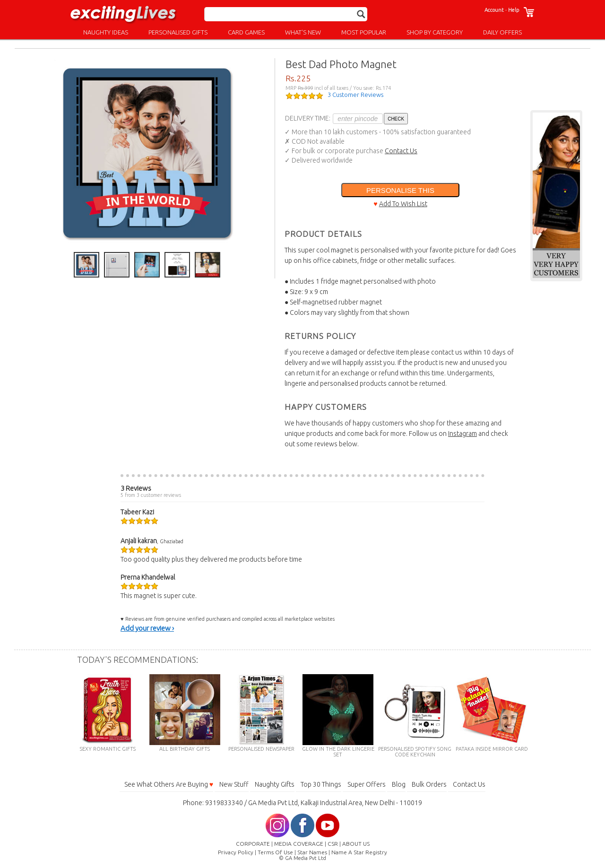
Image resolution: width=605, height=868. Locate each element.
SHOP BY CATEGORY (435, 32)
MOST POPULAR (364, 32)
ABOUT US (356, 844)
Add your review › (147, 628)
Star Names (312, 852)
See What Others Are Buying (169, 784)
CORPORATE (253, 844)
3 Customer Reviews (355, 95)
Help (514, 10)
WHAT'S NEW (303, 32)
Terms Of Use (275, 852)
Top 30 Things (321, 784)
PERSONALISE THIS (400, 190)
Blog (399, 784)
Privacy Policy (236, 852)
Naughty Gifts (275, 784)
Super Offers (367, 784)
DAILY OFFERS (502, 32)
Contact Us (401, 151)
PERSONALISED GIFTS (178, 32)
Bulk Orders (429, 784)
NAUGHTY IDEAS (106, 32)
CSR (333, 844)
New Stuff (234, 784)
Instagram (462, 434)
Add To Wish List (403, 204)
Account (494, 10)
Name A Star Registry (359, 852)
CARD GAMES (246, 32)
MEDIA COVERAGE (299, 844)
